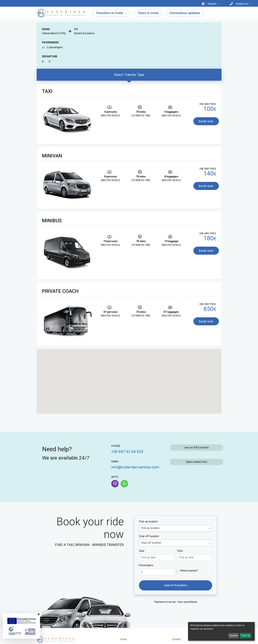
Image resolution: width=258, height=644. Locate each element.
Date (142, 551)
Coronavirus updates (185, 13)
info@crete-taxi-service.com (135, 467)
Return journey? (189, 571)
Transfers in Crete (109, 13)
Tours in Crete (148, 13)
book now (206, 121)
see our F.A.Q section (196, 447)
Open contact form (196, 462)
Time (180, 551)
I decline (233, 635)
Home (123, 639)
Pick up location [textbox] (150, 528)
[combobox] (176, 528)
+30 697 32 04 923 (127, 452)
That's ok (245, 635)
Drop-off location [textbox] (151, 543)
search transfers (176, 585)
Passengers (146, 565)
